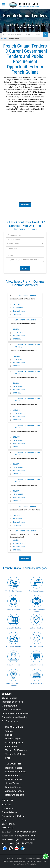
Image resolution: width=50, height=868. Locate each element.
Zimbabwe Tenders (15, 791)
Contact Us (8, 809)
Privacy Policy (32, 864)
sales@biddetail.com (26, 832)
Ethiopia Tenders (14, 779)
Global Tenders (10, 698)
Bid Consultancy (10, 721)
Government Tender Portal (15, 713)
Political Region (13, 739)
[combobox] (25, 244)
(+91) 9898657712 (25, 843)
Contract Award (10, 706)
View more (25, 205)
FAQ (8, 758)
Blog (4, 820)
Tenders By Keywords (16, 750)
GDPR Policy (9, 824)
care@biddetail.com (25, 836)
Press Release (9, 812)
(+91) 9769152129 (25, 840)
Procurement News (12, 710)
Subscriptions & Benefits (14, 717)
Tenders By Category (16, 754)
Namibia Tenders (14, 787)
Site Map (6, 805)
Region (9, 735)
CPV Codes (11, 746)
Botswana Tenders (15, 795)
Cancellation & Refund (13, 816)
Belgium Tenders (14, 768)
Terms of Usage (19, 864)
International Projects (13, 702)
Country (9, 731)
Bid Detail (42, 861)
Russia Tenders (13, 776)
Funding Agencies (14, 743)
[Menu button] (4, 5)
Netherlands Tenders (16, 772)
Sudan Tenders (13, 783)
